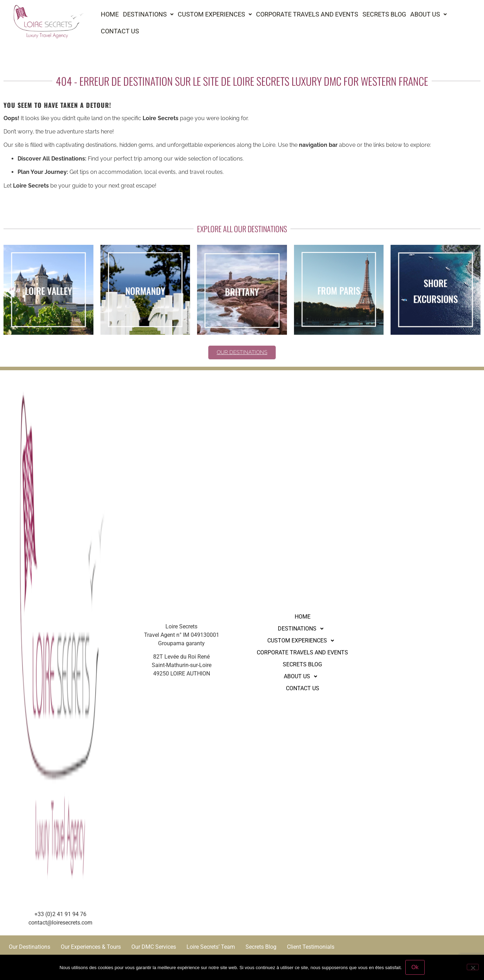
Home (110, 14)
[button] (148, 14)
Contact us (120, 31)
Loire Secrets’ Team (211, 947)
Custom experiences (215, 14)
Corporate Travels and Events (307, 14)
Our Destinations (30, 947)
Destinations (148, 14)
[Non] (473, 967)
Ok (415, 967)
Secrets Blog (384, 14)
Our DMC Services (154, 947)
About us (429, 14)
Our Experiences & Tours (91, 947)
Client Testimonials (311, 947)
